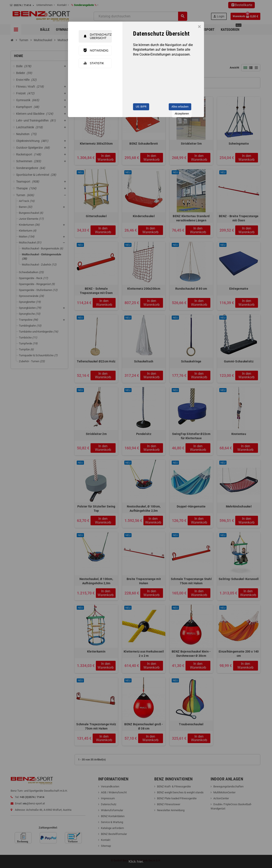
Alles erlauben (180, 107)
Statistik (94, 63)
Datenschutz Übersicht (97, 36)
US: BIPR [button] (141, 107)
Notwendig (96, 50)
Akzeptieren (182, 114)
